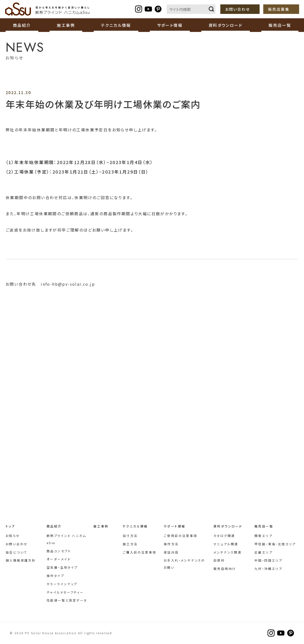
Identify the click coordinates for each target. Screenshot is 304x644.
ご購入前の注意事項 (140, 552)
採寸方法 (130, 536)
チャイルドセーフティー (65, 592)
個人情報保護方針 (21, 560)
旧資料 (219, 560)
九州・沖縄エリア (268, 569)
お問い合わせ (238, 9)
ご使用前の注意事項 (181, 536)
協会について (16, 552)
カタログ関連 (224, 536)
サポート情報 (174, 526)
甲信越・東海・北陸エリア (275, 544)
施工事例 (66, 25)
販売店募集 (279, 9)
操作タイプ (56, 576)
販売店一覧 (264, 526)
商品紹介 (54, 526)
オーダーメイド (59, 559)
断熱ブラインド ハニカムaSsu (48, 9)
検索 (211, 9)
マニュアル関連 (226, 544)
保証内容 (171, 552)
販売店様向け (225, 569)
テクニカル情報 (135, 526)
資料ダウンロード (228, 526)
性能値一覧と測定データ (67, 600)
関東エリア (263, 536)
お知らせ (13, 536)
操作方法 (171, 544)
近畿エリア (263, 552)
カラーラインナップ (62, 584)
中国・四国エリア (268, 560)
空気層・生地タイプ (62, 567)
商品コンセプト (59, 551)
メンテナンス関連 (228, 552)
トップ (10, 526)
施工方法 (130, 544)
